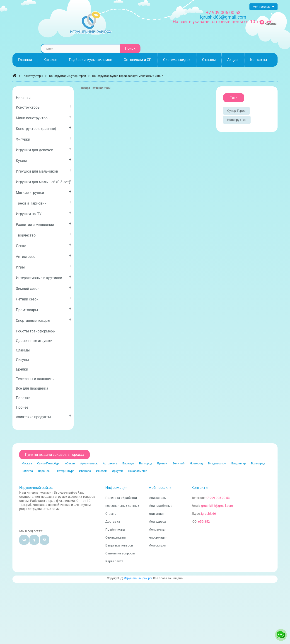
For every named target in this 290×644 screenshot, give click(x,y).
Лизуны (22, 360)
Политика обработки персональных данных (122, 502)
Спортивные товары (44, 320)
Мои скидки (157, 545)
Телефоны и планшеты (35, 379)
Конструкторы (44, 106)
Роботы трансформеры (36, 331)
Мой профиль (160, 488)
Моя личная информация (158, 533)
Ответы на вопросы (120, 553)
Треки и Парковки (44, 202)
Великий (179, 463)
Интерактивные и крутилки (44, 277)
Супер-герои (236, 111)
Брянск (162, 463)
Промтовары (44, 309)
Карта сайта (114, 561)
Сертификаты (116, 537)
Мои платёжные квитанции (160, 510)
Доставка (113, 522)
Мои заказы (157, 498)
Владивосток (217, 463)
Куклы (44, 160)
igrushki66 (209, 514)
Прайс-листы (115, 529)
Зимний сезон (44, 288)
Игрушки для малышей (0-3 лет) (44, 181)
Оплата (111, 514)
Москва (27, 463)
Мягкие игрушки (44, 192)
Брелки (22, 369)
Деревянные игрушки (34, 341)
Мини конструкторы (44, 117)
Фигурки (44, 138)
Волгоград (258, 463)
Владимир (239, 463)
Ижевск (101, 471)
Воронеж (44, 471)
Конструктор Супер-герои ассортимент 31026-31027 (128, 76)
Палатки (23, 398)
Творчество (44, 234)
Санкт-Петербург (48, 463)
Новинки (23, 98)
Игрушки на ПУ (44, 213)
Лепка (44, 245)
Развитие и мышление (44, 224)
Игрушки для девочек (44, 149)
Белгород (146, 463)
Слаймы (23, 350)
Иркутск (117, 471)
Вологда (27, 471)
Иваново (85, 471)
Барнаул (128, 463)
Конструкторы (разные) (44, 128)
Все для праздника (32, 388)
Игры (44, 266)
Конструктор (237, 120)
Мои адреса (157, 522)
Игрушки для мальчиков (44, 170)
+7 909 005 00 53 (223, 12)
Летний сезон (44, 298)
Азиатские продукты (44, 416)
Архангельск (89, 463)
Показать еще (138, 471)
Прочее (22, 407)
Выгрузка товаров (119, 545)
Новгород (196, 463)
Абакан (70, 463)
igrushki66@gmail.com (217, 506)
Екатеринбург (65, 471)
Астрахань (110, 463)
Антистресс (44, 256)
